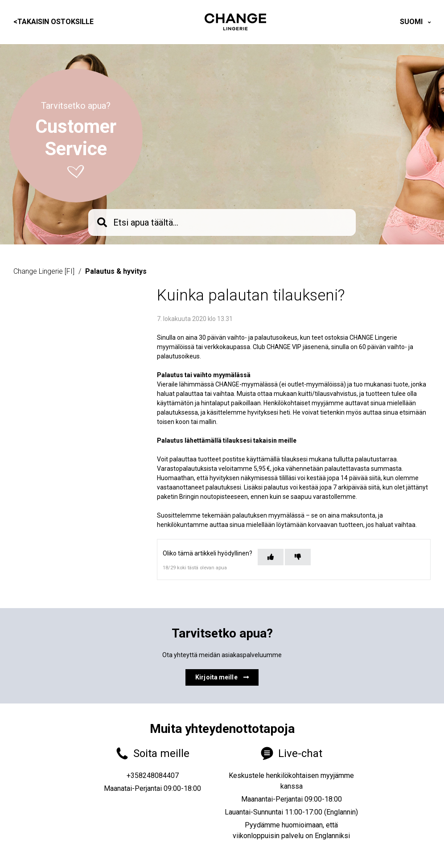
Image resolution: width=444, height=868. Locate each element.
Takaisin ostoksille (53, 22)
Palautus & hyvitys (116, 271)
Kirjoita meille (222, 677)
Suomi (412, 22)
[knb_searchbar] (222, 222)
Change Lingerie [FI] (44, 271)
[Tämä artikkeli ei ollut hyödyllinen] (298, 557)
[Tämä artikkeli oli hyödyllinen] (271, 557)
